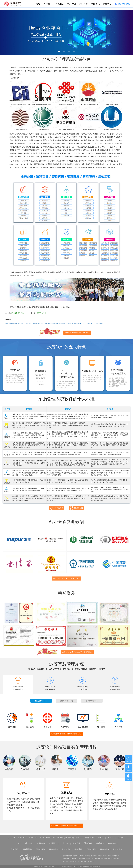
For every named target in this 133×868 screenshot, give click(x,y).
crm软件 (89, 853)
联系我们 (100, 841)
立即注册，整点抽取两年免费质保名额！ (66, 823)
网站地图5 (53, 846)
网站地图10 (118, 846)
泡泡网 (120, 835)
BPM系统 (73, 855)
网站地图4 (40, 846)
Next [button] (127, 33)
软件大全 (107, 4)
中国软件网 (89, 835)
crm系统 (84, 853)
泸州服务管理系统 (17, 313)
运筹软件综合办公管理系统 (14, 323)
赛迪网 (101, 835)
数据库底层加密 (41, 375)
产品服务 (60, 4)
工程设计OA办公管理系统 (94, 323)
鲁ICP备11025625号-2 (76, 863)
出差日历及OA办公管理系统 (34, 323)
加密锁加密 (41, 381)
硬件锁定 (41, 384)
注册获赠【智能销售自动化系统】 (77, 333)
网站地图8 (92, 846)
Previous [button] (6, 33)
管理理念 (72, 4)
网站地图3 (28, 846)
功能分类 (76, 858)
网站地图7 (79, 846)
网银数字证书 (41, 378)
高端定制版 (76, 508)
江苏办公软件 (41, 313)
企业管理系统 (105, 855)
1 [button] (59, 51)
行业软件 (65, 841)
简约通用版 (57, 508)
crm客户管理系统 (99, 853)
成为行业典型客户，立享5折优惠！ (66, 577)
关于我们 (48, 4)
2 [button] (64, 51)
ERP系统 (108, 853)
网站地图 (112, 841)
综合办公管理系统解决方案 (75, 323)
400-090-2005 (122, 4)
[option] (66, 32)
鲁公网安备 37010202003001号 (91, 863)
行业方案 (84, 4)
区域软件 (76, 841)
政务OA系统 (90, 855)
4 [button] (74, 51)
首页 (38, 4)
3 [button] (69, 51)
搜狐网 (110, 835)
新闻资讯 (95, 4)
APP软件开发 (81, 855)
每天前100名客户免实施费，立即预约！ (77, 650)
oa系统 (98, 855)
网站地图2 (15, 846)
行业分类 (70, 858)
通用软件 (88, 841)
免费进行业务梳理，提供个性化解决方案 (66, 731)
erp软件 (114, 853)
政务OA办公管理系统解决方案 (55, 323)
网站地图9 (104, 846)
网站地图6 (66, 846)
